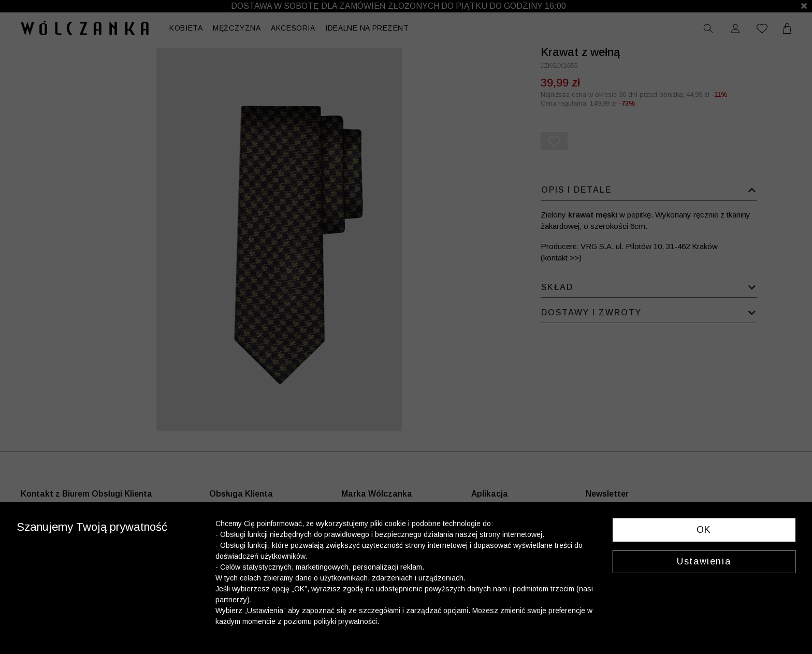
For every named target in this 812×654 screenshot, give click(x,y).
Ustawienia (704, 561)
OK (704, 530)
